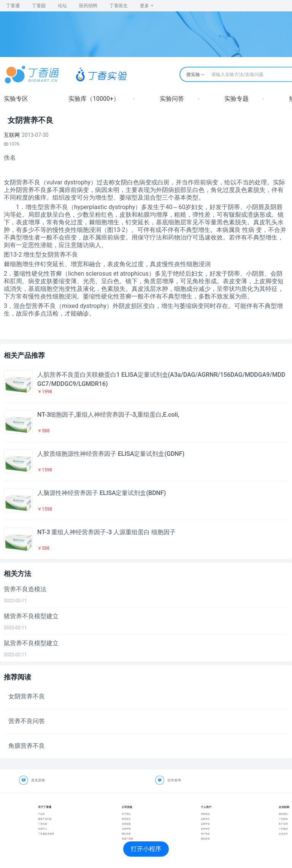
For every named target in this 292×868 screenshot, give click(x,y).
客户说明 (283, 824)
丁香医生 (119, 6)
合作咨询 (174, 780)
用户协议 (205, 834)
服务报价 (283, 814)
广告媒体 (283, 819)
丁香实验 (43, 824)
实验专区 (16, 99)
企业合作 (283, 834)
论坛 (62, 6)
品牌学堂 (205, 824)
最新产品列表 (45, 819)
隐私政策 (205, 839)
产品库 (41, 814)
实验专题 (236, 99)
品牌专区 (205, 819)
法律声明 (126, 829)
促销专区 (205, 829)
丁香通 (13, 6)
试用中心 (43, 829)
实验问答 (172, 99)
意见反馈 (38, 780)
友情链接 (126, 824)
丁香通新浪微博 (46, 834)
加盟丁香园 (127, 839)
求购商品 (205, 814)
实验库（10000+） (94, 99)
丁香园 (39, 6)
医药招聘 (88, 6)
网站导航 (126, 834)
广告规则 (283, 829)
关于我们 (126, 814)
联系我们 (126, 819)
